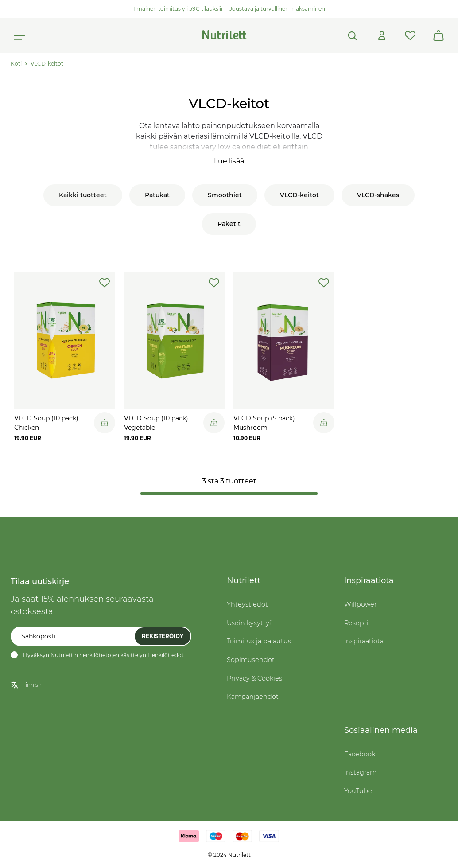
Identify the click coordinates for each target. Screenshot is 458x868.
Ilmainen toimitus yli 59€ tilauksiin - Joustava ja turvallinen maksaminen (229, 9)
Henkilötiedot (166, 655)
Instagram (360, 772)
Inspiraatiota (364, 641)
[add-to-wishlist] (105, 283)
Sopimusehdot (251, 660)
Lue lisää (229, 161)
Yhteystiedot (247, 604)
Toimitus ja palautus (259, 641)
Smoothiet (225, 195)
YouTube (358, 791)
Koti (16, 64)
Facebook (360, 754)
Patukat (157, 195)
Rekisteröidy (163, 636)
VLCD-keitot (47, 64)
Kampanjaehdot (253, 697)
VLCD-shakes (378, 195)
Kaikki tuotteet (83, 195)
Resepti (356, 623)
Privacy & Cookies (254, 678)
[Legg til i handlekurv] (105, 423)
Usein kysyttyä (250, 623)
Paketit (229, 224)
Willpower (361, 604)
